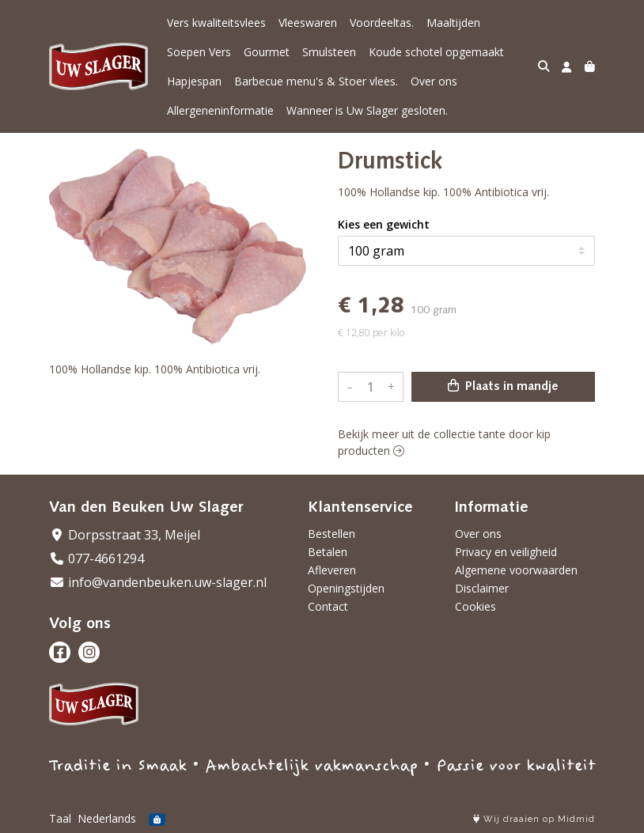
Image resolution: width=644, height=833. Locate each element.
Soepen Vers (199, 52)
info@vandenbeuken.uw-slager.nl (158, 582)
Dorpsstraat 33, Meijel (125, 535)
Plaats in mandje (503, 386)
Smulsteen (329, 52)
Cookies (475, 606)
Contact (328, 606)
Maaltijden (453, 23)
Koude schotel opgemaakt (436, 52)
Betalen (328, 552)
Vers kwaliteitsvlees (216, 23)
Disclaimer (482, 588)
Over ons (434, 81)
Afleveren (332, 570)
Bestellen (331, 534)
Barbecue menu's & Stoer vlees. (316, 81)
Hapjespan (194, 81)
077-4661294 (97, 558)
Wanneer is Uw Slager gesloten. (367, 110)
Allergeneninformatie (220, 110)
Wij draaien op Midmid (534, 819)
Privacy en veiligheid (506, 552)
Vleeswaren (308, 23)
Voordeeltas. (382, 23)
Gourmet (267, 52)
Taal (60, 818)
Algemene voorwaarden (516, 570)
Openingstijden (346, 588)
